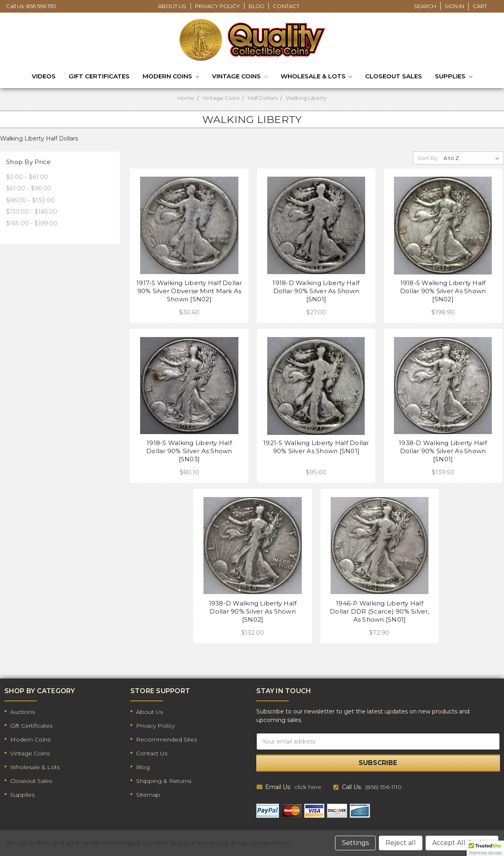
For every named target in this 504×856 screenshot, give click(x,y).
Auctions (23, 712)
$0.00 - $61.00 (27, 177)
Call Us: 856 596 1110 (31, 6)
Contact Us (152, 753)
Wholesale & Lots (317, 77)
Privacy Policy (217, 6)
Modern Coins (171, 77)
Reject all (401, 843)
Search (425, 6)
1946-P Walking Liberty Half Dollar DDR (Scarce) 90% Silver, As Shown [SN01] (380, 611)
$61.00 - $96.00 (29, 188)
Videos (44, 76)
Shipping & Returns (164, 781)
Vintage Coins (240, 77)
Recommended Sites (167, 739)
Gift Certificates (99, 76)
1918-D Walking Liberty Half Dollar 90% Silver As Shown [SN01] (316, 291)
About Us (172, 6)
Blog (256, 6)
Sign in (454, 6)
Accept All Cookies (462, 843)
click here (308, 787)
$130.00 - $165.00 (32, 211)
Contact (286, 6)
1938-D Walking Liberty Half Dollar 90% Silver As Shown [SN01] (443, 451)
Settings (355, 843)
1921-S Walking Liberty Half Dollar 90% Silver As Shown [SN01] (316, 447)
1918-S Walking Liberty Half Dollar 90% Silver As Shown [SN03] (189, 451)
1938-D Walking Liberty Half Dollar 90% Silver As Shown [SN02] (253, 611)
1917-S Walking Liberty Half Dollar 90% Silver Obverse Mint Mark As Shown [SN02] (189, 291)
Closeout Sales (394, 76)
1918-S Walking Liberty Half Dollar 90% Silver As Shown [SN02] (443, 291)
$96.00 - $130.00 (30, 200)
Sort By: (428, 158)
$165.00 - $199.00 (32, 223)
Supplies (454, 77)
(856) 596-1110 (383, 787)
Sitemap (148, 795)
